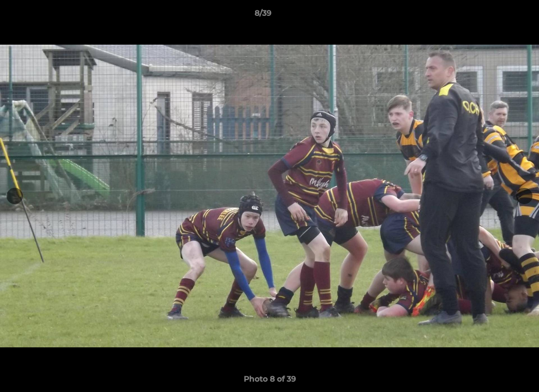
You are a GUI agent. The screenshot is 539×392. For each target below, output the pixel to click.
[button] (493, 16)
